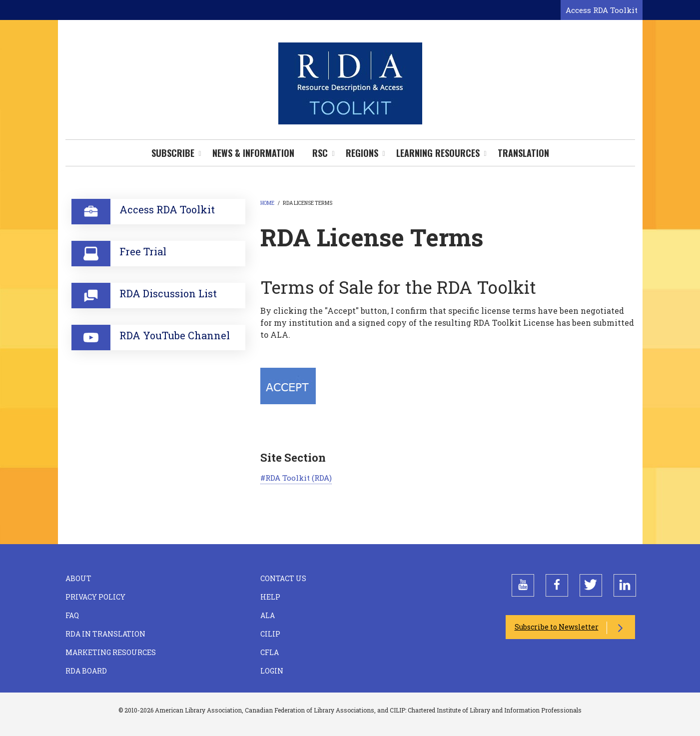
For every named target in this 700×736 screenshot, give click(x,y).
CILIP (270, 634)
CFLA (270, 652)
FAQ (72, 615)
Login (272, 671)
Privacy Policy (95, 597)
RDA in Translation (105, 634)
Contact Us (283, 578)
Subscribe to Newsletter (557, 627)
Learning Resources (438, 153)
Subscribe (173, 153)
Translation (523, 153)
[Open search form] (551, 10)
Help (270, 597)
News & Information (253, 153)
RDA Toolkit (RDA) (299, 478)
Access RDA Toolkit (602, 10)
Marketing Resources (111, 652)
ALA (268, 615)
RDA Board (86, 671)
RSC (320, 153)
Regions (362, 153)
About (78, 578)
